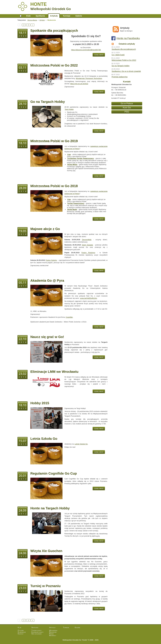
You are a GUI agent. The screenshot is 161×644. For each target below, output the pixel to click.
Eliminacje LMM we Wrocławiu (54, 372)
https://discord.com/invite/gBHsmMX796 (86, 50)
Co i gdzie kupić (118, 55)
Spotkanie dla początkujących (54, 31)
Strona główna (21, 16)
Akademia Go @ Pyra (47, 281)
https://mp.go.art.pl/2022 (79, 84)
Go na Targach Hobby (48, 102)
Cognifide (69, 317)
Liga (69, 154)
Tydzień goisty (36, 630)
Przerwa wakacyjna (120, 77)
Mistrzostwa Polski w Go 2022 (54, 65)
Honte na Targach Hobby (50, 508)
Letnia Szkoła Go (44, 439)
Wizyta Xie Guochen (46, 551)
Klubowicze (22, 632)
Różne (51, 634)
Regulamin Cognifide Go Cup (54, 473)
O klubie (21, 630)
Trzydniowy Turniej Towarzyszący (81, 158)
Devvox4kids (87, 240)
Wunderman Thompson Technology (89, 78)
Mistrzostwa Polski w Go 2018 (54, 186)
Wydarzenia (53, 630)
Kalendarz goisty (37, 632)
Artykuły (54, 16)
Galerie (79, 16)
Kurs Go (127, 108)
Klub (28, 16)
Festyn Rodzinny (88, 253)
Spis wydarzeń (36, 634)
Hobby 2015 (40, 403)
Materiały (53, 635)
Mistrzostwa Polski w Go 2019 (54, 141)
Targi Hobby (69, 109)
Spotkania (40, 16)
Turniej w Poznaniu (45, 586)
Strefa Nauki (72, 209)
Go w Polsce (127, 104)
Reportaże (53, 632)
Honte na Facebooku (128, 38)
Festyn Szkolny (51, 260)
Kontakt (21, 634)
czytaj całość (99, 55)
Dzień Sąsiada (87, 245)
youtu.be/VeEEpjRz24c (89, 298)
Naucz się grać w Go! (47, 337)
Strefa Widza (72, 164)
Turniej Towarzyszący (76, 203)
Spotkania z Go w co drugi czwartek (126, 71)
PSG (127, 112)
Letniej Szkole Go (81, 444)
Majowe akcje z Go (45, 229)
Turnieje (67, 16)
